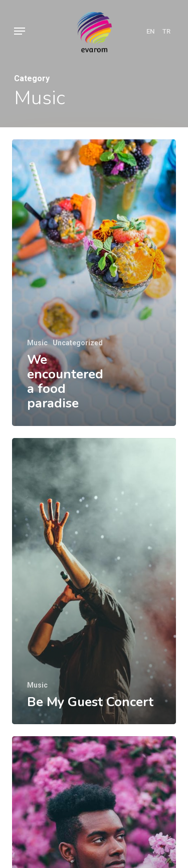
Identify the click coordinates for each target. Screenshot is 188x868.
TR (166, 31)
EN (150, 31)
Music (37, 343)
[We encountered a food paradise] (94, 283)
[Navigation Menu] (20, 31)
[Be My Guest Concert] (94, 581)
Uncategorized (78, 343)
